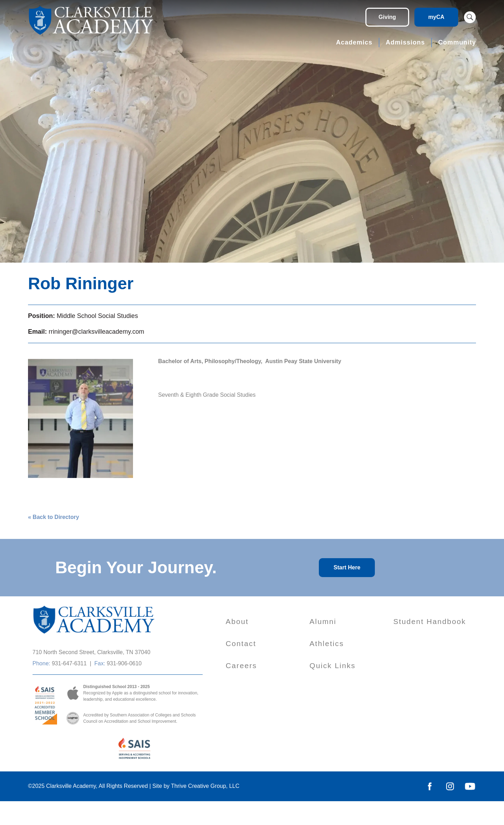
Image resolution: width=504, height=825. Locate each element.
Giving (387, 17)
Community (457, 42)
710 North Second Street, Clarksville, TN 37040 (92, 652)
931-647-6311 (69, 663)
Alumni (323, 621)
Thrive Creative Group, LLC (205, 786)
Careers (241, 665)
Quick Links (332, 665)
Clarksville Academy (71, 786)
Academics (354, 42)
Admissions (405, 42)
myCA (436, 17)
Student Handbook (430, 621)
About (237, 621)
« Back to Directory (54, 517)
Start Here (347, 567)
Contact (241, 643)
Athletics (327, 643)
